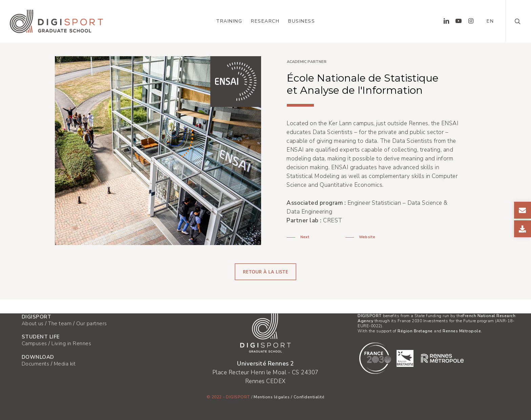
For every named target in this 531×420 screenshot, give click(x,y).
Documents (36, 364)
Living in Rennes (71, 344)
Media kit (65, 364)
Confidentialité (309, 397)
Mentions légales (272, 397)
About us (33, 324)
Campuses (34, 344)
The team (60, 324)
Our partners (92, 324)
